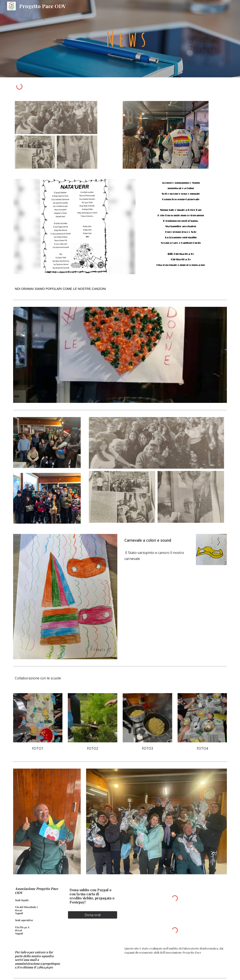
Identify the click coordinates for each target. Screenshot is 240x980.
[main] (147, 39)
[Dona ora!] (92, 915)
